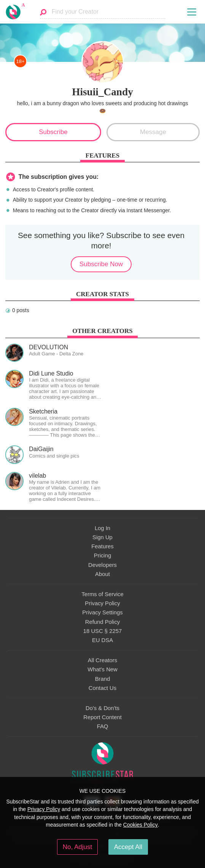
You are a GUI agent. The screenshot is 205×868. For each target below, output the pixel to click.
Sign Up (102, 537)
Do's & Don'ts (102, 708)
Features (102, 546)
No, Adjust (77, 847)
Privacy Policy (102, 603)
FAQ (103, 726)
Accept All (128, 847)
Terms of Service (102, 594)
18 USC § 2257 (102, 631)
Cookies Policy (141, 825)
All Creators (102, 660)
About (102, 574)
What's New (102, 669)
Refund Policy (103, 622)
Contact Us (102, 688)
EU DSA (102, 640)
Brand (103, 679)
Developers (102, 565)
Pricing (102, 556)
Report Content (102, 717)
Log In (102, 528)
